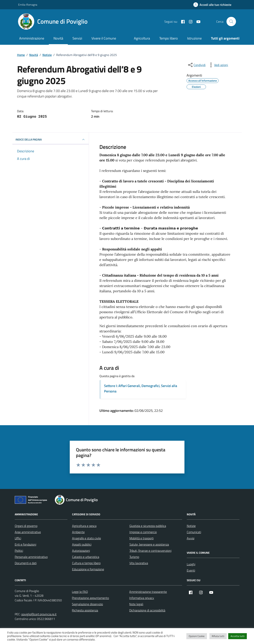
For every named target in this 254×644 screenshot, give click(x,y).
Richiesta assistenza (85, 610)
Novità (58, 38)
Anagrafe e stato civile (87, 538)
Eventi (191, 570)
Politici (19, 551)
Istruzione (194, 38)
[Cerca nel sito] (231, 22)
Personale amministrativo (31, 557)
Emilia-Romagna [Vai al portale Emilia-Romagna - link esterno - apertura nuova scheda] (28, 5)
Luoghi (191, 564)
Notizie (191, 526)
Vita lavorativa (139, 563)
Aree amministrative (28, 532)
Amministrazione (32, 38)
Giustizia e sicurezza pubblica (148, 526)
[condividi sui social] (196, 65)
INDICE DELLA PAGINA (51, 140)
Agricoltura (142, 38)
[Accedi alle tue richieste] (212, 5)
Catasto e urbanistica (86, 557)
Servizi (77, 38)
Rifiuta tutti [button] (218, 636)
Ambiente (78, 532)
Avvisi (191, 538)
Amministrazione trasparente (148, 592)
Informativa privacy (142, 598)
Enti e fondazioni (25, 544)
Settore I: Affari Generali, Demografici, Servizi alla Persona (141, 388)
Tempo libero (169, 38)
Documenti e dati (26, 563)
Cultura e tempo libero (86, 563)
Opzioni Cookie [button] (197, 636)
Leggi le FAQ (80, 592)
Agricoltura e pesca (84, 526)
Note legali (136, 604)
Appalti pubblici (82, 544)
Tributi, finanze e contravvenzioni (150, 551)
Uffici (18, 538)
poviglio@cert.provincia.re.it (39, 614)
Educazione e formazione (88, 569)
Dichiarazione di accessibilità (147, 610)
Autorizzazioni (81, 551)
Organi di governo (26, 526)
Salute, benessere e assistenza (149, 544)
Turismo (134, 557)
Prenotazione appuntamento (90, 598)
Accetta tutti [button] (238, 636)
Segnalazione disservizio (87, 604)
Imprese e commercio (143, 532)
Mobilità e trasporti (142, 538)
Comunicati (194, 532)
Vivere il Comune (104, 38)
